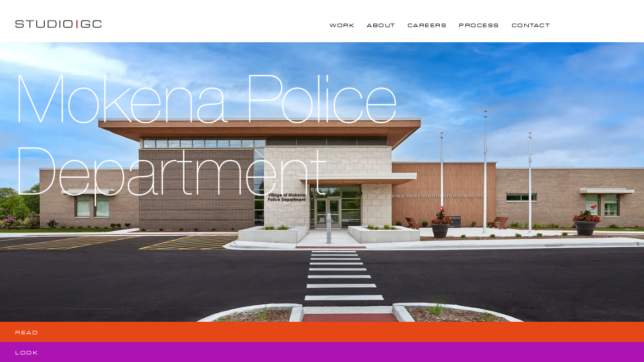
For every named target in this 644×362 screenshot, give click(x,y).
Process (479, 25)
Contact (531, 25)
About (381, 25)
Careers (427, 25)
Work (342, 25)
